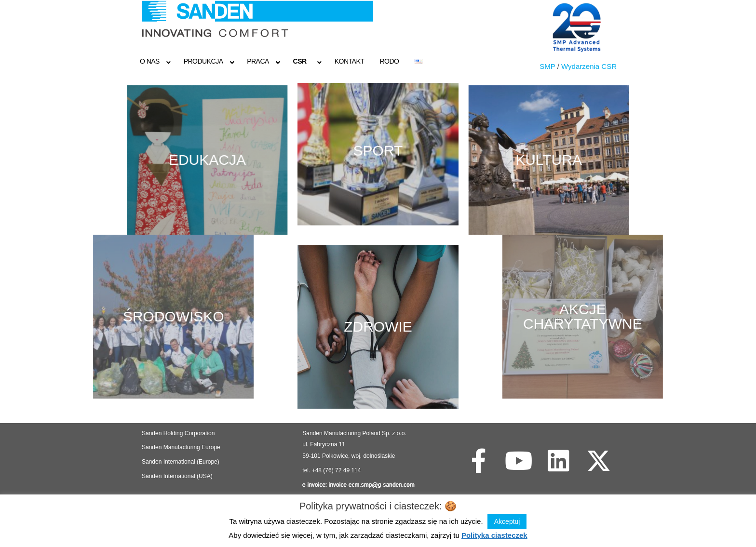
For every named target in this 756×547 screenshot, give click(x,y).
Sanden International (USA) (177, 476)
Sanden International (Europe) (181, 462)
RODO (389, 61)
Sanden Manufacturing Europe (181, 447)
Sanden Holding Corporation (179, 433)
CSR (300, 61)
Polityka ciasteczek (494, 535)
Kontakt (350, 61)
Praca (258, 61)
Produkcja (203, 61)
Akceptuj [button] (507, 521)
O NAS (150, 61)
